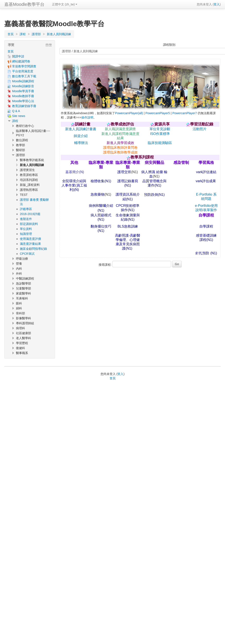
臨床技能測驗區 (160, 143)
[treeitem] (30, 51)
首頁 (11, 51)
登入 (217, 4)
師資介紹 (81, 136)
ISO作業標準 (160, 134)
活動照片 (200, 129)
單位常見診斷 (160, 129)
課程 (15, 121)
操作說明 (87, 117)
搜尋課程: (105, 265)
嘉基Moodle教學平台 (24, 4)
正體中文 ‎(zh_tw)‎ (65, 4)
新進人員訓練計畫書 (81, 129)
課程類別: (170, 45)
